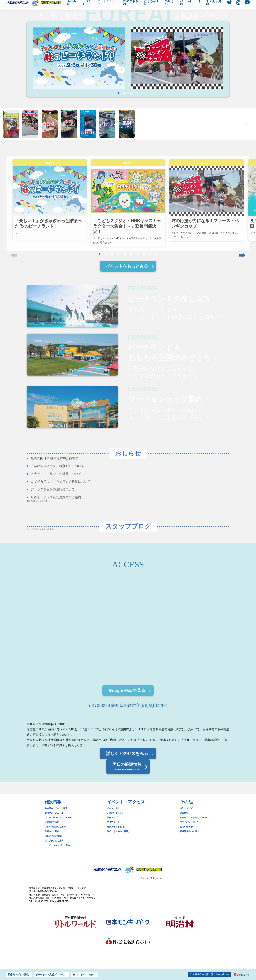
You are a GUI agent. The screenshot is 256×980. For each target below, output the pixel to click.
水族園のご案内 (52, 822)
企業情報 (184, 813)
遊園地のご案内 (52, 831)
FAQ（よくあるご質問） (119, 831)
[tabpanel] (79, 58)
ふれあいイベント (115, 813)
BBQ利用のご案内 (53, 836)
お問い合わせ (186, 827)
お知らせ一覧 (186, 808)
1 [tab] (119, 93)
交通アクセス (113, 822)
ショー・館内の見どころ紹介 (58, 818)
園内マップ (112, 818)
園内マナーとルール (54, 813)
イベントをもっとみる (127, 266)
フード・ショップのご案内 (57, 845)
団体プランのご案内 (54, 841)
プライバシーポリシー (190, 822)
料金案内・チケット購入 (56, 808)
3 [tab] (131, 93)
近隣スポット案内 (115, 827)
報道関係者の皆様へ (189, 831)
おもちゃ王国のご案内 (55, 827)
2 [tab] (125, 93)
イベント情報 (113, 808)
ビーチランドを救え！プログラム (196, 818)
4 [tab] (137, 93)
